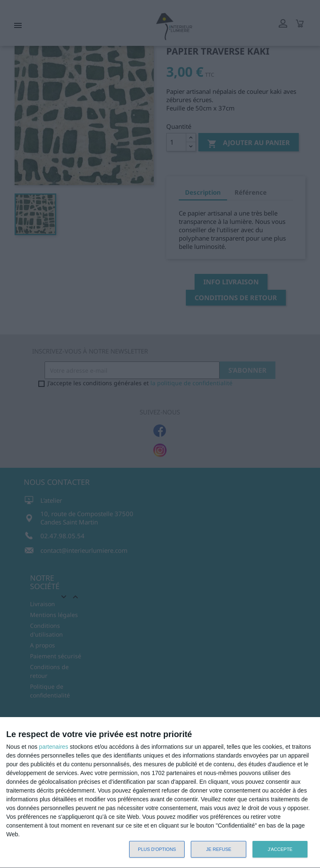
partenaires (54, 747)
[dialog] (160, 793)
